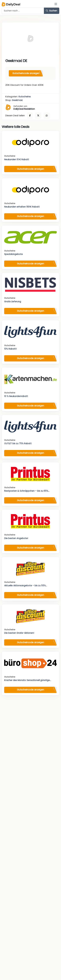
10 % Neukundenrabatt (16, 396)
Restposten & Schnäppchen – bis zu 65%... (27, 491)
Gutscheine (24, 97)
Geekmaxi (17, 100)
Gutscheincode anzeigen (26, 73)
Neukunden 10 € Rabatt (17, 159)
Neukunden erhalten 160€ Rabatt (22, 207)
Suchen (52, 11)
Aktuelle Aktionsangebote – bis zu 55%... (26, 586)
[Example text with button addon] (23, 11)
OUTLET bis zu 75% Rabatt (18, 443)
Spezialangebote (13, 254)
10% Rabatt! (10, 349)
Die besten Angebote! (16, 538)
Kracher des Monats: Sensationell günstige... (28, 680)
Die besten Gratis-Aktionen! (19, 633)
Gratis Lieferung (13, 302)
